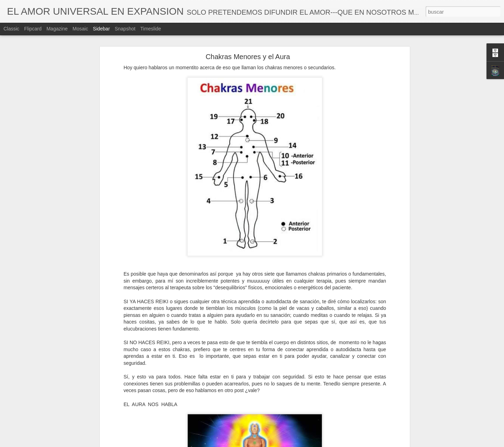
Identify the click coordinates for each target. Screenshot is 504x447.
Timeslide (151, 29)
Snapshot (125, 29)
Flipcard (33, 29)
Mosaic (80, 29)
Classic (11, 29)
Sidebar (101, 29)
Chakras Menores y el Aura (248, 57)
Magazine (57, 29)
